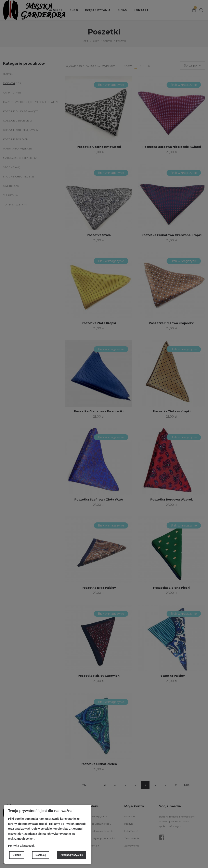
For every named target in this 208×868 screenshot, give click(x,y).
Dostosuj (41, 855)
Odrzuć (17, 855)
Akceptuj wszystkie (72, 855)
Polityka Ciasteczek (21, 846)
